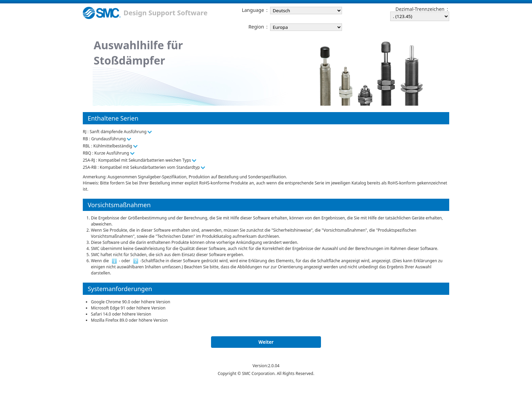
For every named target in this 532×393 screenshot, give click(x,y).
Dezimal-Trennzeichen (420, 9)
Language (253, 10)
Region (256, 27)
